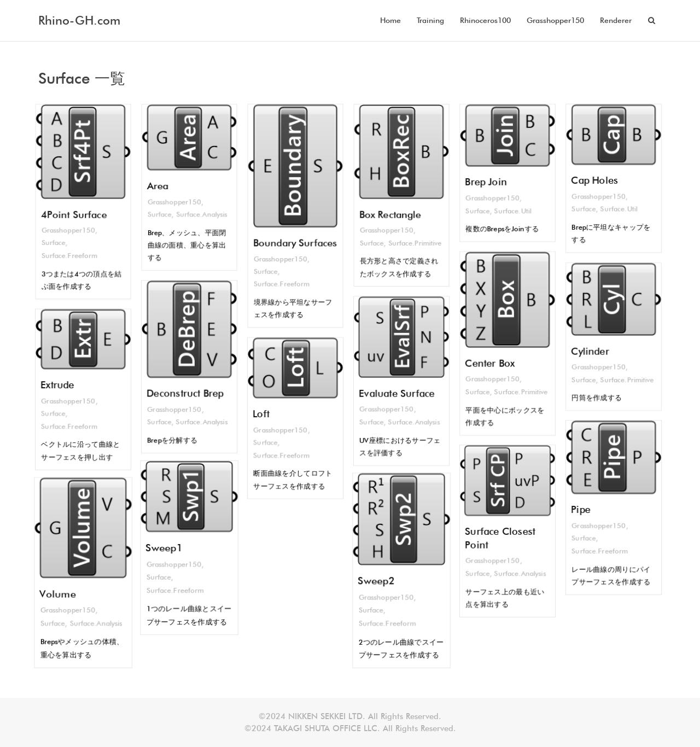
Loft (260, 413)
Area (157, 186)
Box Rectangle (390, 215)
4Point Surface (74, 215)
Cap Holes (594, 180)
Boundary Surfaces (295, 244)
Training (430, 20)
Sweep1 (167, 548)
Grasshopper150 (555, 20)
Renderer (616, 20)
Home (390, 20)
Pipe (580, 510)
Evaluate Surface (397, 393)
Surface (52, 244)
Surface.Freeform (69, 258)
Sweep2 (379, 579)
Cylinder (590, 352)
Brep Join (485, 182)
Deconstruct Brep (185, 394)
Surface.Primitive (415, 245)
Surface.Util (513, 212)
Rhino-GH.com (79, 20)
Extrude (57, 384)
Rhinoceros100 (485, 20)
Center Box (489, 364)
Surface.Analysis (202, 215)
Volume (61, 591)
